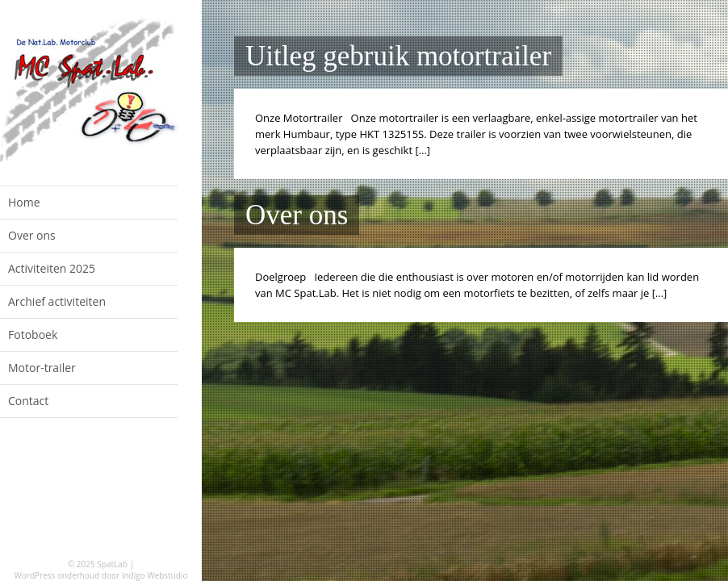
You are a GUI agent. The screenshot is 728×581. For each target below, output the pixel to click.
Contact (28, 401)
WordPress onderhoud (57, 575)
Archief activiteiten (57, 301)
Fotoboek (33, 334)
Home (24, 202)
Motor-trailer (42, 368)
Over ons (32, 235)
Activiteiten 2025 (52, 268)
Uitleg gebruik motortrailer (398, 56)
